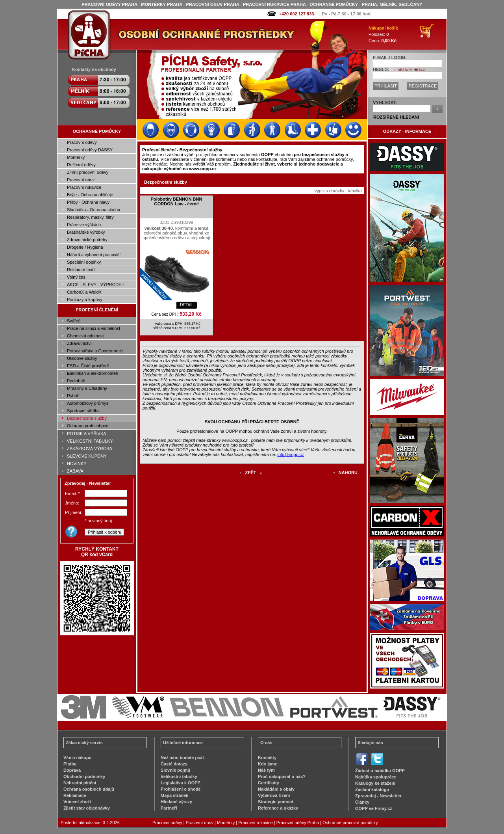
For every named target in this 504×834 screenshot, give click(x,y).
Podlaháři (76, 381)
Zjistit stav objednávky (87, 808)
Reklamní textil (81, 270)
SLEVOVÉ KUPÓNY (87, 456)
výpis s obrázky (329, 191)
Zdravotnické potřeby (87, 240)
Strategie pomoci (275, 802)
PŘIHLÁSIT (386, 86)
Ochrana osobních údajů (89, 789)
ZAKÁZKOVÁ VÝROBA (90, 449)
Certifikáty (269, 783)
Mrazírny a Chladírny (87, 388)
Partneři (169, 808)
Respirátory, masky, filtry (90, 217)
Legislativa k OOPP (181, 783)
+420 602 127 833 (296, 14)
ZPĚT (250, 473)
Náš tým (266, 770)
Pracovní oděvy (82, 142)
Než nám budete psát (182, 758)
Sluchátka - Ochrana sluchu (94, 210)
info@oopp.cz (290, 454)
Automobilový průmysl (88, 403)
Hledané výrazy (176, 802)
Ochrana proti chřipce (88, 426)
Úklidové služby (82, 358)
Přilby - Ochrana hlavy (88, 202)
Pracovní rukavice (84, 187)
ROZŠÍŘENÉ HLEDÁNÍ (396, 117)
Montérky (76, 157)
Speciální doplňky (84, 262)
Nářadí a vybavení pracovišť (94, 255)
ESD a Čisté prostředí (88, 366)
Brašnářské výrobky (86, 232)
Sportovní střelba (83, 411)
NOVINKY (77, 464)
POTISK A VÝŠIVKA (87, 434)
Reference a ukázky (278, 808)
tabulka (355, 191)
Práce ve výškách (84, 225)
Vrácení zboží (77, 802)
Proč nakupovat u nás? (282, 776)
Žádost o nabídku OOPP (380, 771)
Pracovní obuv (81, 180)
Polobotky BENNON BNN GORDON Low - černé (177, 201)
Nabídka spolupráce (376, 777)
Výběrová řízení (274, 795)
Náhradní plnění (80, 783)
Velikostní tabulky (179, 776)
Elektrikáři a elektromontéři (93, 373)
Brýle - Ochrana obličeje (90, 195)
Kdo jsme (268, 764)
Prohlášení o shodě (181, 789)
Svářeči (74, 321)
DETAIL (187, 305)
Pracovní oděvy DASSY (90, 150)
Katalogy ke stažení (375, 783)
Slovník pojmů (175, 770)
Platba (70, 764)
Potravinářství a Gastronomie (95, 351)
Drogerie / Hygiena (85, 247)
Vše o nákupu (78, 758)
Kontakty (267, 758)
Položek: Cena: (383, 34)
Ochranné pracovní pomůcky (350, 823)
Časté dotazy (174, 764)
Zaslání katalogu (372, 789)
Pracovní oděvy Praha (298, 823)
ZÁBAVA (75, 471)
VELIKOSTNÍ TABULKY (90, 441)
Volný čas (76, 277)
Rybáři (73, 396)
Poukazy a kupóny (85, 300)
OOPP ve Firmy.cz (374, 808)
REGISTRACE (423, 86)
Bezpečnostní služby (87, 418)
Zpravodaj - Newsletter (378, 796)
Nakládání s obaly (276, 789)
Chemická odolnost (85, 336)
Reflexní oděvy (81, 165)
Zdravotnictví (79, 343)
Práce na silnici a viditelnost (94, 328)
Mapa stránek (174, 795)
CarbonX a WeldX (84, 292)
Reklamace (75, 795)
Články (362, 802)
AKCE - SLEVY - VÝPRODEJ (95, 285)
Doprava (72, 770)
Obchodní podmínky (84, 776)
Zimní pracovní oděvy (88, 172)
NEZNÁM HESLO (412, 70)
